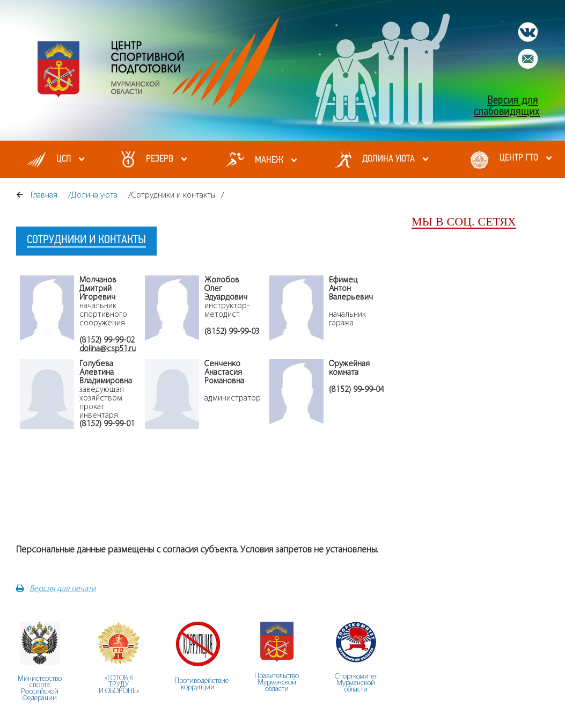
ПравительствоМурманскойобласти (277, 682)
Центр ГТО (519, 158)
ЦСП (64, 159)
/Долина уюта (93, 195)
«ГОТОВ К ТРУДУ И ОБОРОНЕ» (119, 684)
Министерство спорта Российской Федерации (40, 688)
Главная (44, 195)
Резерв (160, 159)
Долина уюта (388, 159)
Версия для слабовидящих (507, 106)
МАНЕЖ (269, 160)
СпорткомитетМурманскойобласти (356, 683)
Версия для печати (56, 588)
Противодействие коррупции (201, 684)
